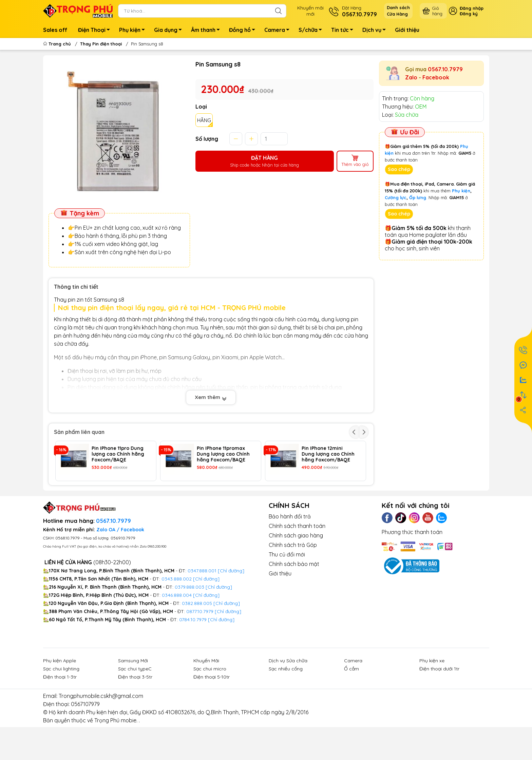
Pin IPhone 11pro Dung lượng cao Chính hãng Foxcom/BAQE (118, 454)
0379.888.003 (189, 624)
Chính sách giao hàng (296, 572)
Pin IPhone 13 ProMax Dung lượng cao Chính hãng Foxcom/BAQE (118, 494)
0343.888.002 (177, 616)
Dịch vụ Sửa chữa (288, 698)
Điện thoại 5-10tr (212, 714)
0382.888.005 (197, 640)
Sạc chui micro (210, 706)
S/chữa (312, 31)
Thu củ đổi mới (287, 591)
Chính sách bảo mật (294, 601)
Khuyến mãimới (310, 11)
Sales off (55, 30)
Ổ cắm (351, 706)
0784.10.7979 (193, 657)
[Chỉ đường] (228, 648)
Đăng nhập (472, 8)
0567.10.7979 (445, 69)
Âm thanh (207, 31)
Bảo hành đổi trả (290, 553)
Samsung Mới (133, 698)
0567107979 (85, 741)
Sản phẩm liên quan (79, 432)
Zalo (411, 77)
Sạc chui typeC (135, 706)
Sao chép (399, 169)
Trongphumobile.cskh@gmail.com (101, 733)
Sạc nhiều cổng (286, 706)
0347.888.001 (203, 608)
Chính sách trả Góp (293, 582)
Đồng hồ (244, 31)
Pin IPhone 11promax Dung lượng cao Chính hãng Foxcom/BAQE (223, 454)
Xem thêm (211, 397)
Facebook (436, 77)
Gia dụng (170, 31)
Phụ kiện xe (432, 698)
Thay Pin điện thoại (101, 44)
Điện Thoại (96, 31)
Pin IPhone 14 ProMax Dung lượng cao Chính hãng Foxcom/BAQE (328, 494)
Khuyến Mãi (206, 698)
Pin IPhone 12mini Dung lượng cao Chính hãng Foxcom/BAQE (328, 454)
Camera (279, 31)
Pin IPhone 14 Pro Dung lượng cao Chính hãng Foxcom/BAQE (223, 494)
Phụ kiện (134, 31)
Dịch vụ (376, 31)
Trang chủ (58, 44)
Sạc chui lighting (61, 706)
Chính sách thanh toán (297, 563)
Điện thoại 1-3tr (60, 714)
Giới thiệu (407, 30)
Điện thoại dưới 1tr (439, 706)
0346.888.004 (177, 632)
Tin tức (344, 31)
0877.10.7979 (200, 648)
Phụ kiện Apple (60, 698)
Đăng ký (469, 14)
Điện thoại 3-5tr (135, 714)
